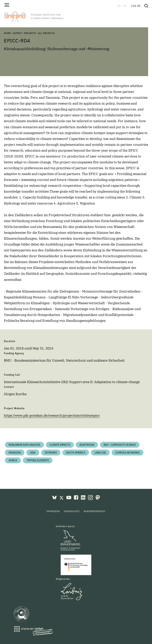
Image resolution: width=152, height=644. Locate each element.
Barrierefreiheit (95, 511)
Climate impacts (60, 445)
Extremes (51, 453)
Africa (13, 460)
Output (17, 33)
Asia (33, 453)
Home (7, 33)
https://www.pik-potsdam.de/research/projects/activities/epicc (52, 415)
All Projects (46, 33)
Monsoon (15, 453)
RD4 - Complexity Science (120, 445)
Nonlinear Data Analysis (24, 445)
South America (76, 453)
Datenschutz (72, 511)
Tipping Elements (38, 460)
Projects (30, 33)
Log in (136, 6)
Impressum (53, 511)
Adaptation (87, 445)
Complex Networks (128, 453)
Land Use (100, 453)
